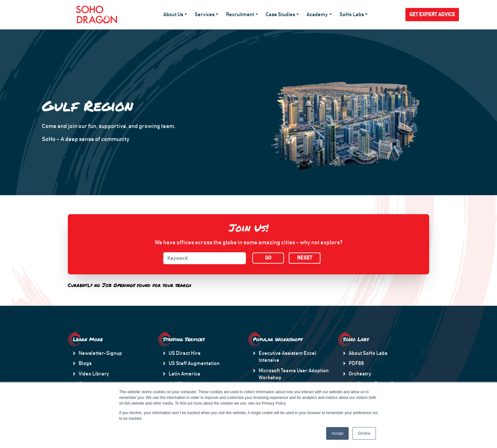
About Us (173, 15)
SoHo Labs (352, 15)
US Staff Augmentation (194, 363)
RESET (305, 258)
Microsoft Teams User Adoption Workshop (294, 374)
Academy (317, 15)
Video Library (94, 374)
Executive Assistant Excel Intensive (287, 357)
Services (205, 15)
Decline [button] (364, 433)
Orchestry (360, 374)
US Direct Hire (185, 353)
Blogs (85, 363)
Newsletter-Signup (100, 353)
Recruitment (240, 15)
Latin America (184, 374)
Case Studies (280, 15)
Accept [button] (337, 433)
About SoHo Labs (368, 353)
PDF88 (356, 363)
